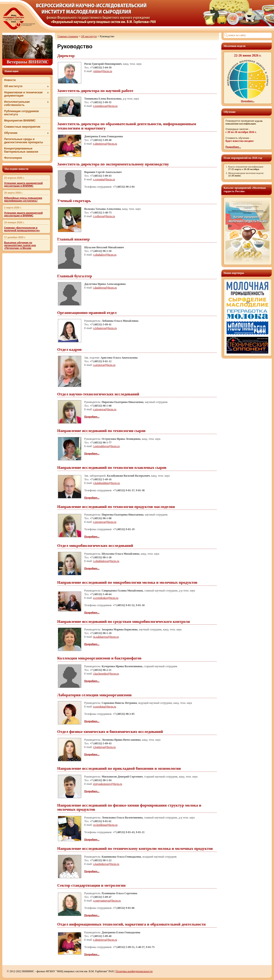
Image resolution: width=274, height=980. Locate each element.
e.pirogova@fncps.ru (105, 409)
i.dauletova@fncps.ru (105, 288)
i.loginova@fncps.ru (104, 747)
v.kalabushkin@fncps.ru (106, 483)
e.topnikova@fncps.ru (105, 106)
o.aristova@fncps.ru (104, 365)
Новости (10, 80)
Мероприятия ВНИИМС (20, 121)
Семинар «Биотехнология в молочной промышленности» (22, 229)
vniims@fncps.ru (103, 71)
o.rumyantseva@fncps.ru (107, 901)
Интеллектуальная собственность (26, 103)
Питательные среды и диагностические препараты (24, 141)
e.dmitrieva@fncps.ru (105, 144)
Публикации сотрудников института (21, 113)
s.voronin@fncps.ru (104, 179)
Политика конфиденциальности (134, 971)
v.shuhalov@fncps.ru (105, 255)
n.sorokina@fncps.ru (105, 707)
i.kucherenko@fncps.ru (106, 674)
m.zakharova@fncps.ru (106, 637)
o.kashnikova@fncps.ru (106, 864)
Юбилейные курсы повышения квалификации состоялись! (23, 199)
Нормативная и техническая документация (26, 94)
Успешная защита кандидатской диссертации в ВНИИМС (23, 184)
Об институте (26, 86)
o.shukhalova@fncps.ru (106, 561)
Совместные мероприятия (22, 127)
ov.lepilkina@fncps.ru (105, 825)
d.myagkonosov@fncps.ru (108, 784)
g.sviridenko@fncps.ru (106, 598)
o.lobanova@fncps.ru (105, 328)
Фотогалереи (13, 158)
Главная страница (68, 36)
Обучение (26, 133)
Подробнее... (233, 147)
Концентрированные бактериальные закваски (21, 150)
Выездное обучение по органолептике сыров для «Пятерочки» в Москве (20, 245)
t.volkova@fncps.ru (104, 216)
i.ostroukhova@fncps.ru (106, 446)
